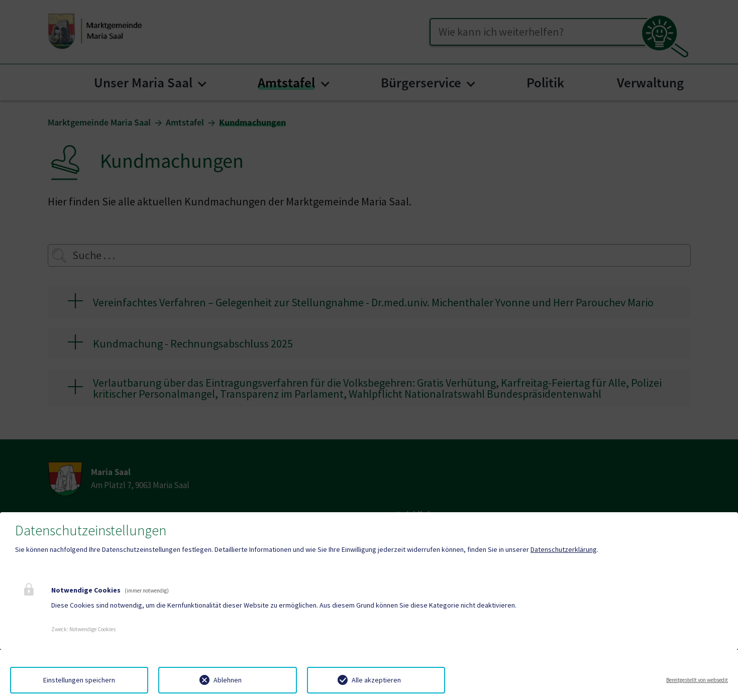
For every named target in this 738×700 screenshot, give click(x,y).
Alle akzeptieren (376, 680)
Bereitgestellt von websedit (697, 680)
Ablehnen (228, 680)
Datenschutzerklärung (564, 549)
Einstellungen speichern (79, 680)
